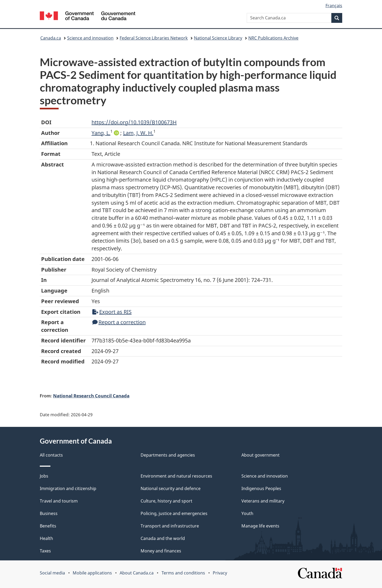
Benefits (48, 526)
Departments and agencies (168, 455)
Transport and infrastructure (170, 526)
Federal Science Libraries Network (154, 38)
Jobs (44, 476)
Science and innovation (90, 38)
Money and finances (161, 551)
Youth (247, 513)
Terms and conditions (183, 573)
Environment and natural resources (176, 476)
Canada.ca (51, 38)
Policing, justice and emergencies (174, 513)
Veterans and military (263, 501)
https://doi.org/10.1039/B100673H (134, 122)
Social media (52, 573)
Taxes (45, 551)
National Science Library (218, 38)
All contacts (51, 455)
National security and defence (171, 488)
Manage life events (260, 526)
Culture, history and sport (166, 501)
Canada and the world (163, 538)
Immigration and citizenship (68, 488)
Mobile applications (92, 573)
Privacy (220, 573)
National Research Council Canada (91, 396)
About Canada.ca (137, 573)
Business (49, 513)
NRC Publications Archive (273, 38)
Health (46, 538)
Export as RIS (112, 312)
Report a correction (119, 322)
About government (261, 455)
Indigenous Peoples (261, 488)
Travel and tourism (59, 501)
